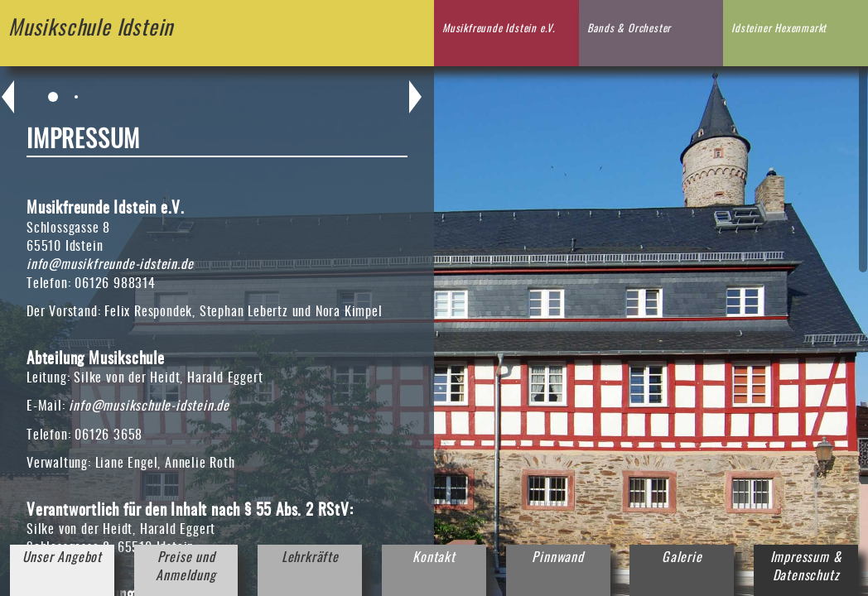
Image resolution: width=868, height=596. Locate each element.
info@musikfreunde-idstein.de (110, 265)
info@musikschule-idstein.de (149, 406)
